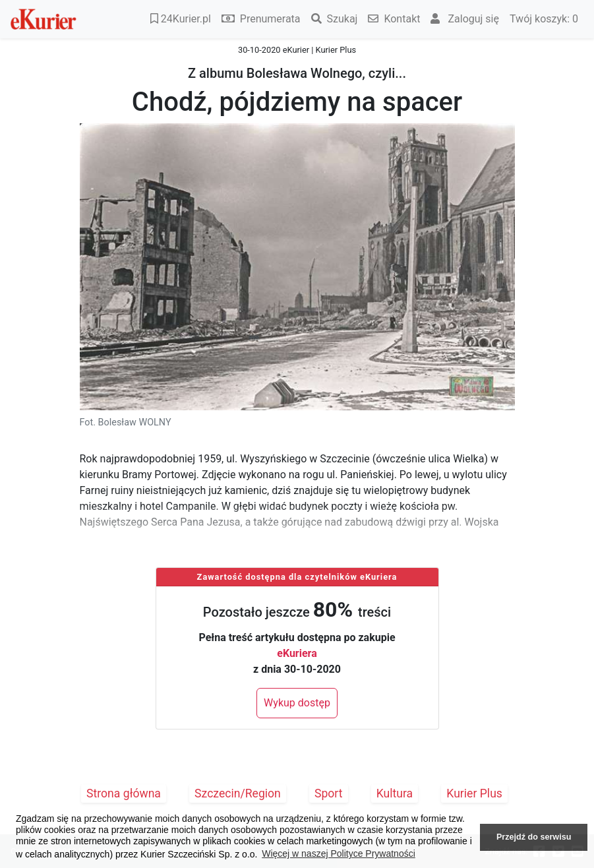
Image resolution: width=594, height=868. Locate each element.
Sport (329, 793)
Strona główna (124, 793)
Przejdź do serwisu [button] (534, 837)
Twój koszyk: (544, 19)
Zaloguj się (465, 19)
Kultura (395, 793)
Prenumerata (261, 19)
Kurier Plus (474, 793)
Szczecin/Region (238, 793)
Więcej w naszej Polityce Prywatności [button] (339, 853)
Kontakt (394, 19)
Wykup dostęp (297, 703)
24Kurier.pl (181, 19)
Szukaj (335, 19)
